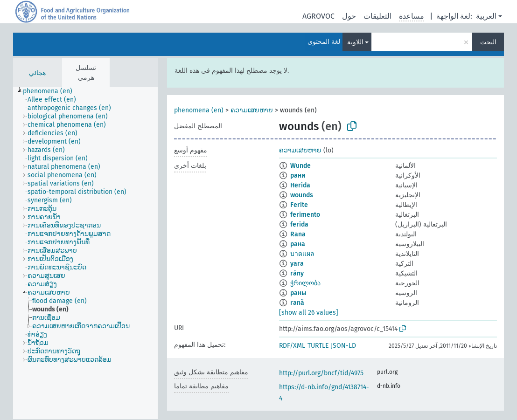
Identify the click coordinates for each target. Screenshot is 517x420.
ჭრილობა (305, 283)
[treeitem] (52, 91)
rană (297, 303)
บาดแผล (302, 254)
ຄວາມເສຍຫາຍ (252, 110)
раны (298, 293)
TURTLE (318, 346)
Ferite (299, 205)
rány (297, 273)
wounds (302, 195)
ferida (299, 224)
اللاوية (355, 42)
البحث (488, 42)
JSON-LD (343, 346)
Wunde (300, 166)
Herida (300, 185)
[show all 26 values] (309, 313)
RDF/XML (292, 346)
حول (349, 16)
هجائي (37, 73)
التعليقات (377, 16)
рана (298, 244)
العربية (486, 16)
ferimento (305, 215)
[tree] (85, 253)
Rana (298, 234)
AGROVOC (318, 16)
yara (297, 264)
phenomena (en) (199, 110)
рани (298, 176)
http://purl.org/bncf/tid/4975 (321, 373)
